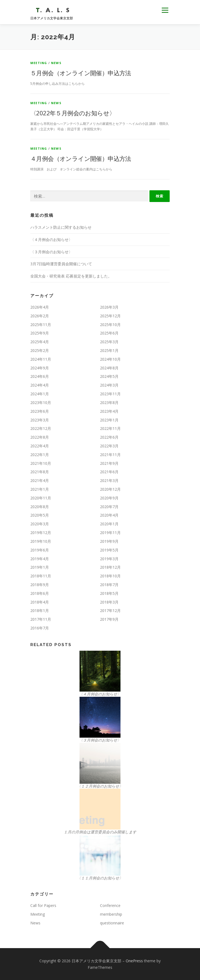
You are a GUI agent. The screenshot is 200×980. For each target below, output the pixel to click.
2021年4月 (40, 480)
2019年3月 (109, 559)
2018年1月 (40, 610)
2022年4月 (40, 446)
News (56, 63)
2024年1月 (40, 394)
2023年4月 (109, 411)
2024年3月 (109, 385)
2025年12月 (110, 316)
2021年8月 (40, 472)
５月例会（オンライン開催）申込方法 (81, 73)
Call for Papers (43, 905)
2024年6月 (40, 376)
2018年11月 (41, 576)
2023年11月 (110, 394)
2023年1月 (109, 420)
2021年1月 (40, 489)
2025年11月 (41, 325)
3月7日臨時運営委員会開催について (61, 264)
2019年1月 (40, 567)
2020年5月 (40, 515)
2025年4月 (40, 342)
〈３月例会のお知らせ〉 (51, 252)
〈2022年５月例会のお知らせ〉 (73, 113)
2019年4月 (40, 559)
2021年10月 (41, 463)
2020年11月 (41, 498)
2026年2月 (40, 316)
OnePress (134, 961)
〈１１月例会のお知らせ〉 (100, 878)
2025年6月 (109, 333)
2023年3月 (40, 420)
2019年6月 (40, 550)
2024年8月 (109, 368)
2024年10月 (110, 359)
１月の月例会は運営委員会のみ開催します (100, 832)
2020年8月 (40, 507)
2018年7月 (109, 585)
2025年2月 (40, 350)
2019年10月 (41, 541)
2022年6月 (109, 437)
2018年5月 (109, 593)
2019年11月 (110, 533)
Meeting (39, 63)
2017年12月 (110, 610)
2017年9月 (109, 619)
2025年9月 (40, 333)
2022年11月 (110, 428)
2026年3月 (109, 307)
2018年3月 (109, 602)
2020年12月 (110, 489)
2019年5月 (109, 550)
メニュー (165, 10)
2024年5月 (109, 376)
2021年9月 (109, 463)
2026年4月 (40, 307)
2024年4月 (40, 385)
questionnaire (112, 923)
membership (111, 914)
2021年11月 (110, 455)
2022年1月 (40, 455)
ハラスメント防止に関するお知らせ (61, 227)
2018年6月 (40, 593)
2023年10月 (41, 402)
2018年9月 (40, 585)
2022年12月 (41, 428)
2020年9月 (109, 498)
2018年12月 (110, 567)
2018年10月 (110, 576)
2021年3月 (109, 480)
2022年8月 (40, 437)
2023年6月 (40, 411)
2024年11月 (41, 359)
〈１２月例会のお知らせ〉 (100, 786)
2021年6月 (109, 472)
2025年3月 (109, 342)
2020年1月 (109, 524)
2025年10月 (110, 325)
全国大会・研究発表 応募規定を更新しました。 (71, 276)
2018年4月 (40, 602)
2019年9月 (109, 541)
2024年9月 (40, 368)
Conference (110, 905)
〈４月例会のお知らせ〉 (51, 239)
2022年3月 (109, 446)
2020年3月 (40, 524)
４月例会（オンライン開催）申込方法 (81, 158)
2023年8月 (109, 402)
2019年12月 (41, 533)
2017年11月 (41, 619)
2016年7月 (40, 628)
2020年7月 (109, 507)
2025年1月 (109, 350)
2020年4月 (109, 515)
